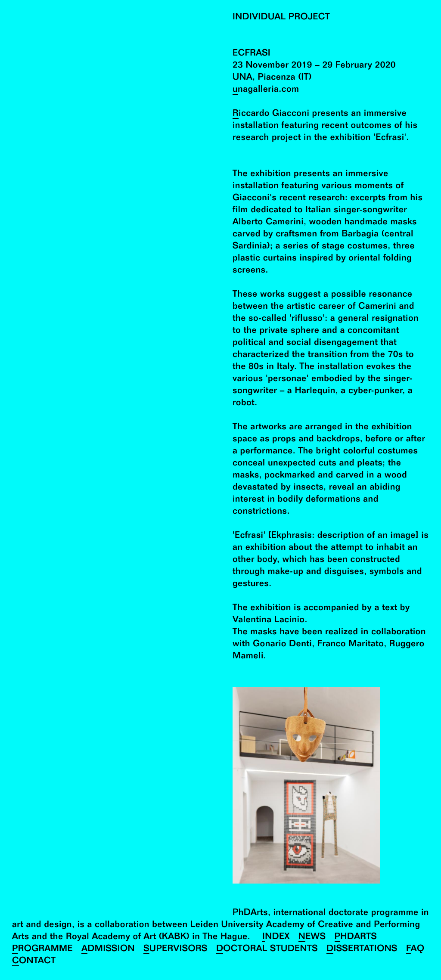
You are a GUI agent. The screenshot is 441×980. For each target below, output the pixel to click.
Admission (108, 950)
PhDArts (356, 938)
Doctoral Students (267, 950)
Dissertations (362, 950)
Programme (42, 950)
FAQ (415, 950)
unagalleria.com (266, 90)
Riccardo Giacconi (271, 114)
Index (276, 938)
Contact (34, 962)
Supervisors (175, 950)
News (312, 938)
